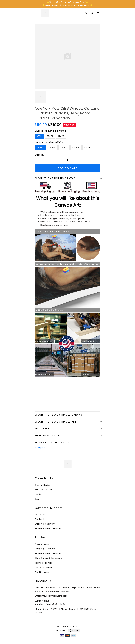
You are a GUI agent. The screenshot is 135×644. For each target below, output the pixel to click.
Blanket (39, 494)
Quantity (39, 155)
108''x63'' (59, 142)
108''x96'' (76, 148)
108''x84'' (52, 148)
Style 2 (50, 136)
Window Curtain (43, 489)
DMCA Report (61, 630)
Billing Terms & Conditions (48, 558)
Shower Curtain (43, 485)
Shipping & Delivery (45, 524)
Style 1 (63, 131)
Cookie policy (42, 572)
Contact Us (41, 519)
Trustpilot (40, 447)
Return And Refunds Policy (49, 528)
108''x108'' (88, 148)
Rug (37, 499)
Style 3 (61, 136)
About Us (40, 514)
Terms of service (44, 563)
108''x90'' (64, 148)
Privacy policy (42, 544)
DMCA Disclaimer (44, 567)
